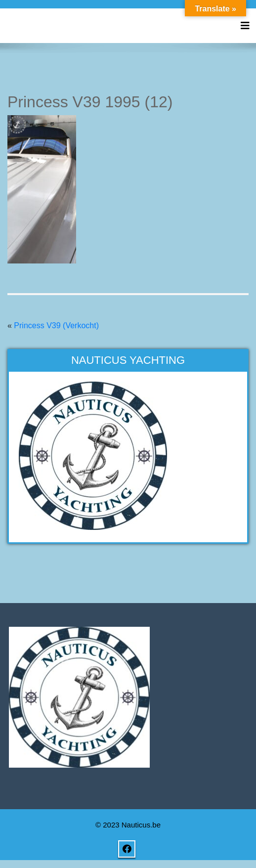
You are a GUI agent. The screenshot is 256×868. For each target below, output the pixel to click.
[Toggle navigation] (245, 26)
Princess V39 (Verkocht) (56, 325)
